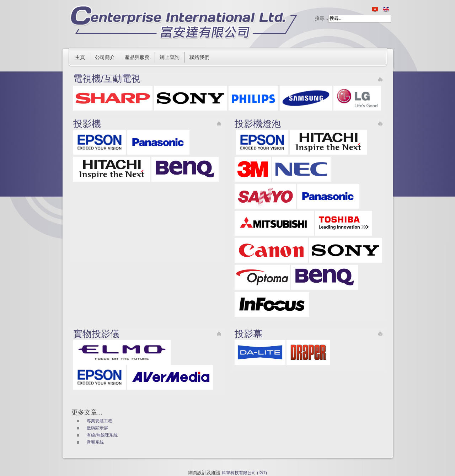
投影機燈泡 (258, 124)
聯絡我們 (199, 57)
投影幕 (248, 334)
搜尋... (322, 18)
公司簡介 (105, 57)
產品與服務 (137, 57)
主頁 (80, 57)
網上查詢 (170, 57)
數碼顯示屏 (97, 428)
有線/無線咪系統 (102, 435)
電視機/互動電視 (107, 79)
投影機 (87, 124)
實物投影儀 (96, 334)
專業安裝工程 (100, 421)
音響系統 (95, 442)
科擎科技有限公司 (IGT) (244, 473)
